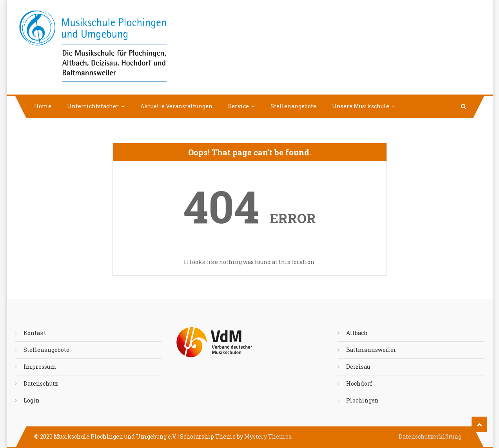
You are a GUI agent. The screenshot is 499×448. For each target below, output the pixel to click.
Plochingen (362, 400)
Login (32, 400)
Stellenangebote (293, 106)
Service (239, 106)
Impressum (40, 367)
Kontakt (35, 333)
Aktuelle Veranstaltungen (176, 106)
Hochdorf (359, 383)
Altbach (357, 333)
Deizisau (358, 367)
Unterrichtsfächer (93, 106)
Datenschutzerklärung (430, 436)
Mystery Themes (268, 436)
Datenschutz (41, 383)
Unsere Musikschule (361, 106)
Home (43, 106)
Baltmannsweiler (371, 350)
